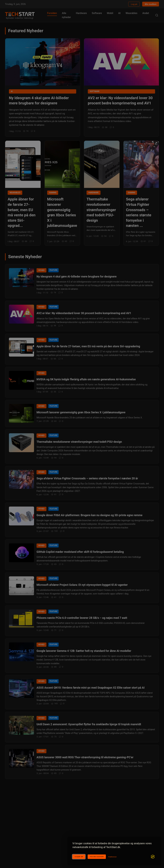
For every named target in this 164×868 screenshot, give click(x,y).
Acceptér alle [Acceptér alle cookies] (79, 857)
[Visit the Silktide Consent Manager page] (153, 857)
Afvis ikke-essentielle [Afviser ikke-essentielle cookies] (97, 857)
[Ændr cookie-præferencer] (112, 857)
